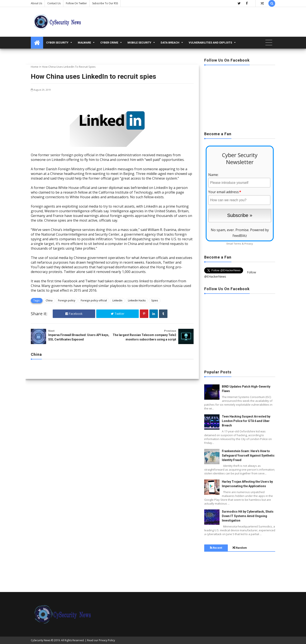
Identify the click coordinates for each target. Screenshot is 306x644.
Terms (237, 244)
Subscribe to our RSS (105, 3)
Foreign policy (67, 300)
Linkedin (117, 300)
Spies (155, 300)
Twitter (118, 314)
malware (84, 43)
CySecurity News (41, 640)
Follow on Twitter (76, 3)
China (49, 300)
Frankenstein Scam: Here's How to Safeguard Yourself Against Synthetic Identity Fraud (248, 456)
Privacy (249, 244)
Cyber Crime (109, 43)
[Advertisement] (240, 97)
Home (35, 67)
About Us (36, 3)
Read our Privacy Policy (101, 640)
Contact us (54, 3)
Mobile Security (139, 43)
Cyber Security (57, 43)
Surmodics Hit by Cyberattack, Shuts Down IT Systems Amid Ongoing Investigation (248, 516)
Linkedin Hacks (137, 300)
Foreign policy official (94, 300)
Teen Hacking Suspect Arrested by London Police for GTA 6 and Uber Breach (246, 421)
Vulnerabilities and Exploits (210, 43)
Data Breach (170, 43)
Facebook (74, 314)
